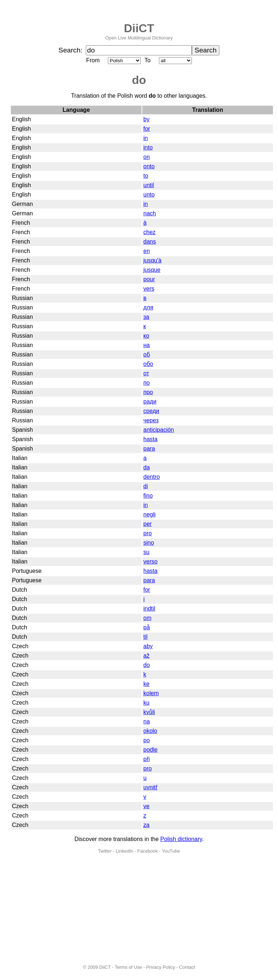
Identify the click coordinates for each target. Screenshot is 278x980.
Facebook (148, 851)
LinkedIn (125, 851)
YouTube (171, 851)
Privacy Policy (161, 967)
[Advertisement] (139, 909)
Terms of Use (128, 967)
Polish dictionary (181, 839)
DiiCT (139, 28)
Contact (187, 967)
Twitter (105, 851)
